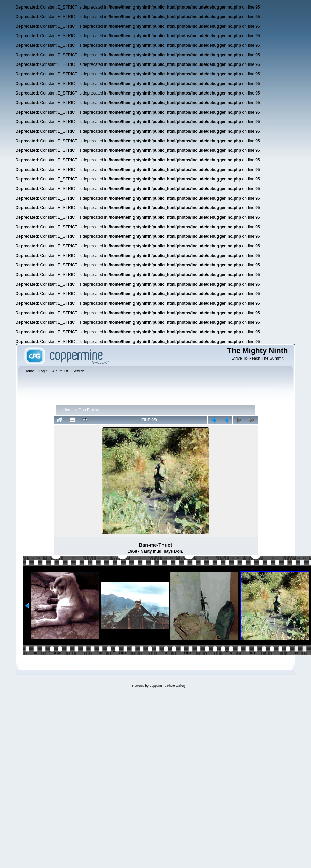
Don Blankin (90, 410)
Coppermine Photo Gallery (167, 686)
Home (68, 410)
